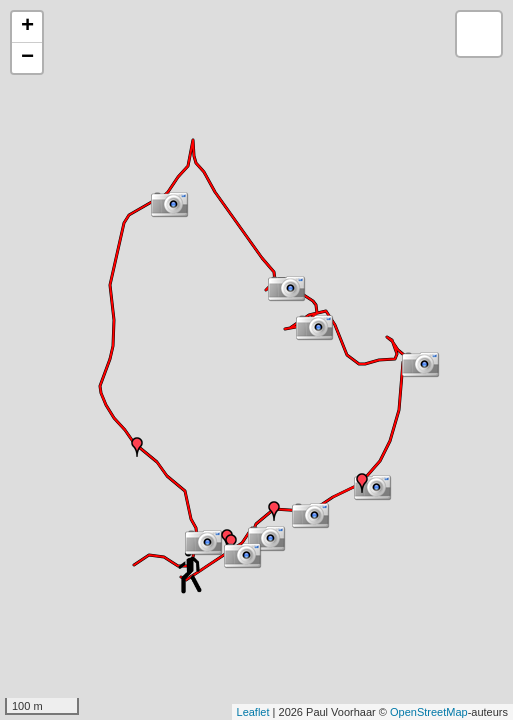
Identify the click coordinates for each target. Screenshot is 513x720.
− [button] (27, 58)
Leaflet (253, 712)
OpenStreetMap (429, 712)
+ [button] (27, 27)
